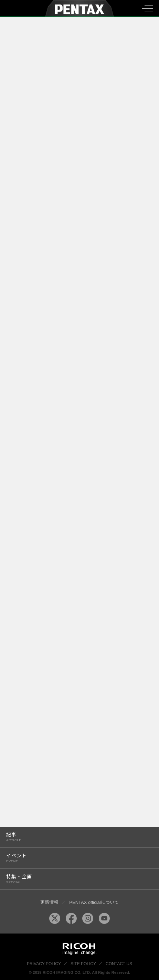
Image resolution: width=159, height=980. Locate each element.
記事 (75, 837)
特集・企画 (75, 879)
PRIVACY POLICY (44, 964)
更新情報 (49, 902)
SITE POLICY (83, 964)
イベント (75, 858)
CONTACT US (119, 964)
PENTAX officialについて (94, 902)
